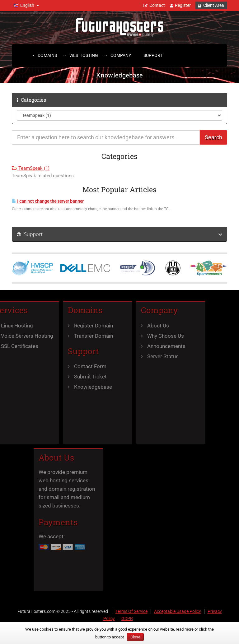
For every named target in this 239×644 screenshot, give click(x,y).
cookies (47, 629)
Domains (47, 55)
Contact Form (76, 366)
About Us (144, 326)
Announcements (152, 346)
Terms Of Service (131, 611)
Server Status (149, 356)
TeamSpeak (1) (31, 168)
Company (121, 55)
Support (153, 55)
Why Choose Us (152, 336)
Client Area (214, 5)
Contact (157, 5)
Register (183, 5)
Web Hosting (84, 55)
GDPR (127, 619)
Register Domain (80, 326)
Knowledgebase (79, 387)
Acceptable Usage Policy (178, 611)
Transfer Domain (80, 336)
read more (185, 629)
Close (135, 637)
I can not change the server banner (48, 201)
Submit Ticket (76, 377)
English (27, 5)
